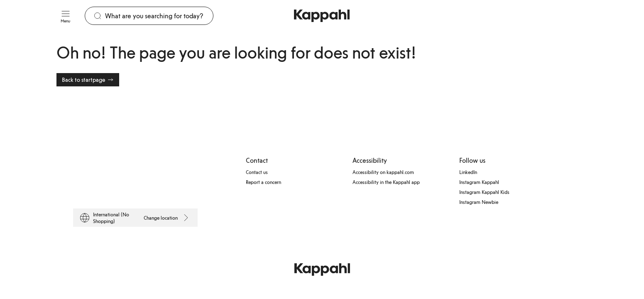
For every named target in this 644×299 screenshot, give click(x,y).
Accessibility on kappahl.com (383, 172)
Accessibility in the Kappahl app (386, 182)
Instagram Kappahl (479, 182)
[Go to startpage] (322, 16)
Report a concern (263, 182)
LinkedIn (468, 172)
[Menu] (66, 16)
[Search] (159, 16)
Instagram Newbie (479, 202)
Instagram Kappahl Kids (484, 192)
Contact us (257, 172)
